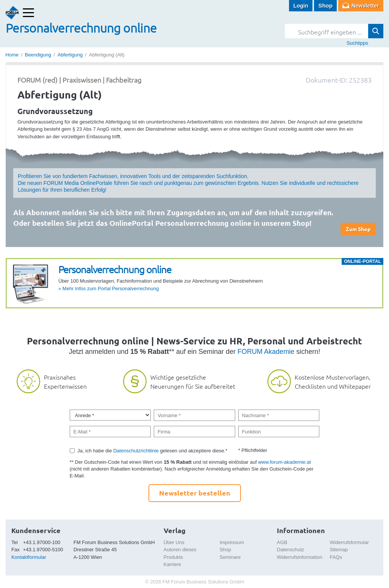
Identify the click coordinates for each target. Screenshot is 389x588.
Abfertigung (70, 55)
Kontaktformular (29, 557)
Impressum (232, 542)
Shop (324, 5)
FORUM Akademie (266, 352)
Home (12, 55)
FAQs (336, 557)
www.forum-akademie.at (284, 462)
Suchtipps (357, 43)
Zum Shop (358, 229)
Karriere (172, 564)
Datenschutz (291, 550)
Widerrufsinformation (300, 557)
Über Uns (174, 542)
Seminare (230, 557)
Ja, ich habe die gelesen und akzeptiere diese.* (152, 451)
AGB (282, 542)
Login (299, 5)
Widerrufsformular (349, 542)
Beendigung (38, 55)
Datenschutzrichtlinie (136, 451)
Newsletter (365, 5)
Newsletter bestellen (195, 493)
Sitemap (339, 550)
